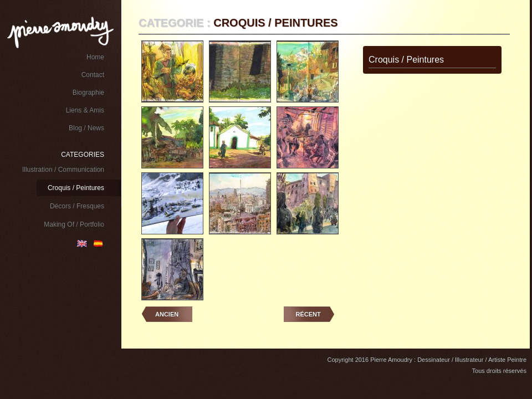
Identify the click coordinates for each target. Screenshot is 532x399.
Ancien (167, 314)
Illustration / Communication (63, 170)
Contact (93, 75)
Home (95, 57)
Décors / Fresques (77, 206)
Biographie (88, 93)
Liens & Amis (85, 110)
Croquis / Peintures (76, 188)
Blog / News (86, 128)
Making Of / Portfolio (74, 224)
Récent (308, 314)
